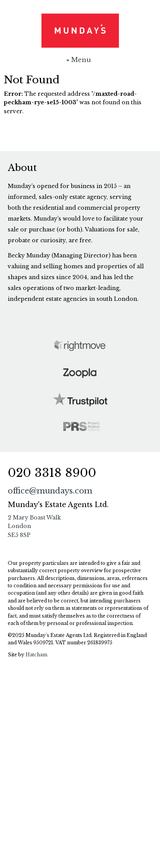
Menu (80, 62)
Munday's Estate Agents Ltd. (80, 31)
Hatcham (36, 655)
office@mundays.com (50, 491)
